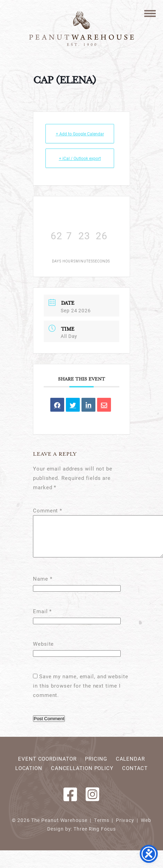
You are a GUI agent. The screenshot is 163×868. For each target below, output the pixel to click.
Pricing (96, 767)
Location (29, 776)
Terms (102, 829)
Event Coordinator (47, 767)
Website (43, 652)
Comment (48, 510)
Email (42, 619)
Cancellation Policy (82, 776)
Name (42, 587)
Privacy (125, 829)
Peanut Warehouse (81, 28)
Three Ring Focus (95, 837)
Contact (135, 776)
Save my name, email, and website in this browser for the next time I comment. (81, 694)
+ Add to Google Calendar (80, 134)
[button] (150, 13)
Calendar (130, 767)
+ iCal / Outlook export (80, 158)
